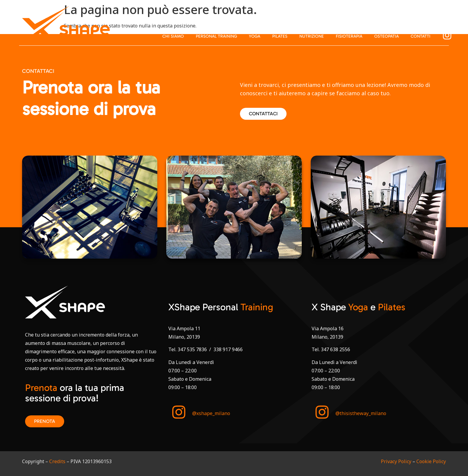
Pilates (280, 36)
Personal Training (216, 36)
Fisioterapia (349, 36)
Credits (57, 461)
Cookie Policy (431, 461)
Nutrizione (312, 36)
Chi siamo (173, 36)
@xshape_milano (211, 413)
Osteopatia (387, 36)
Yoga (255, 36)
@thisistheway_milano (361, 413)
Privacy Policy (396, 461)
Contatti (421, 36)
